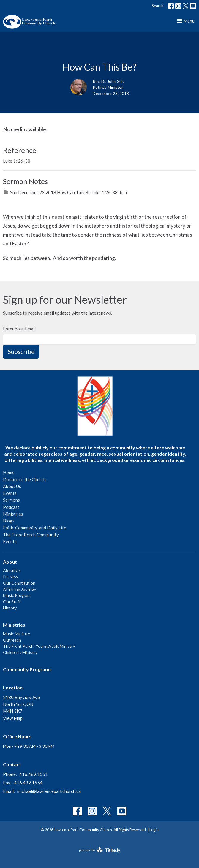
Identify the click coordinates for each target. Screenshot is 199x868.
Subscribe (21, 351)
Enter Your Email (19, 329)
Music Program (17, 595)
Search (158, 6)
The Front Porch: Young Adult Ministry (39, 646)
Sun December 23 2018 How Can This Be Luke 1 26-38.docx (65, 192)
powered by (100, 850)
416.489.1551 (34, 774)
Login (154, 830)
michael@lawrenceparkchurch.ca (49, 791)
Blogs (9, 521)
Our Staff (12, 602)
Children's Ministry (20, 652)
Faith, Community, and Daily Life (35, 528)
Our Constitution (19, 583)
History (10, 608)
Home (9, 472)
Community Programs (27, 669)
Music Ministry (16, 634)
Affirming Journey (19, 589)
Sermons (11, 500)
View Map (13, 718)
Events (10, 493)
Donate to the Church (24, 479)
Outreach (12, 640)
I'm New (11, 577)
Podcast (11, 507)
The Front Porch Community (31, 535)
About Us (12, 486)
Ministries (13, 514)
